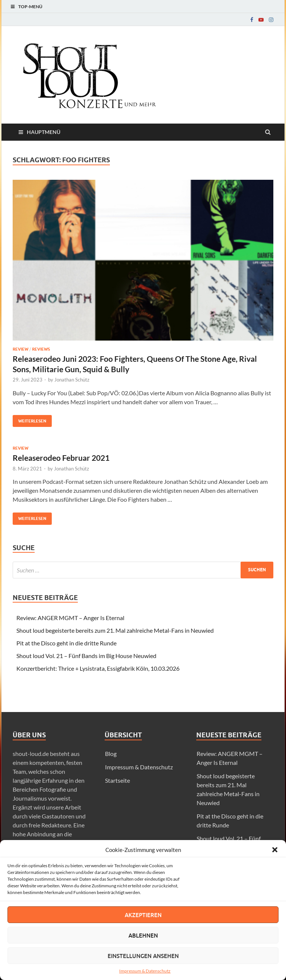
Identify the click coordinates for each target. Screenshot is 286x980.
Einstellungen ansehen (143, 956)
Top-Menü (30, 7)
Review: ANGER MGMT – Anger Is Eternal (70, 618)
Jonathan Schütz (72, 380)
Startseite (117, 780)
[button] (275, 850)
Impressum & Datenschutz (145, 971)
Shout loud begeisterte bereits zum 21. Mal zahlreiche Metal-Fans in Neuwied (115, 630)
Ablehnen (143, 935)
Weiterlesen (29, 419)
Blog (111, 754)
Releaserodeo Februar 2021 (61, 458)
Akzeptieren (143, 915)
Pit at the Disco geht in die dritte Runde (66, 643)
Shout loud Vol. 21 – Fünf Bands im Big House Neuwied (86, 656)
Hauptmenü (44, 132)
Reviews (41, 349)
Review (20, 349)
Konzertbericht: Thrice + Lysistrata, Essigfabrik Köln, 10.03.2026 (98, 668)
